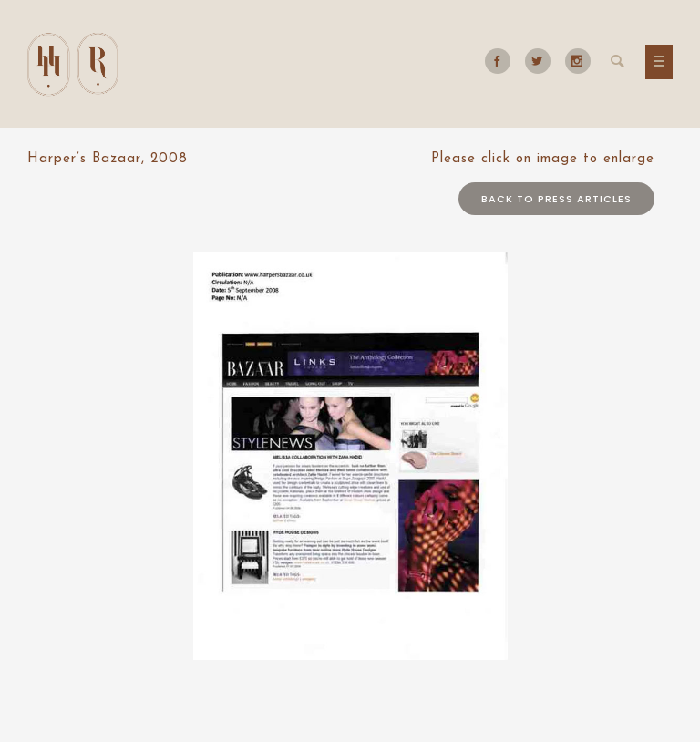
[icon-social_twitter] (542, 61)
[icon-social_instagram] (578, 61)
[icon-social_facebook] (502, 61)
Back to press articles (556, 199)
